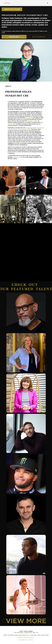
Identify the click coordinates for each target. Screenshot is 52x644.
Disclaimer (20, 637)
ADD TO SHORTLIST (39, 37)
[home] (24, 3)
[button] (48, 3)
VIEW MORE (26, 621)
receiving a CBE (18, 157)
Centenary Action (32, 121)
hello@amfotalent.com (22, 635)
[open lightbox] (13, 180)
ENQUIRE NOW (14, 37)
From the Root (30, 640)
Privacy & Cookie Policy (29, 637)
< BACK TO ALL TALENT (12, 9)
